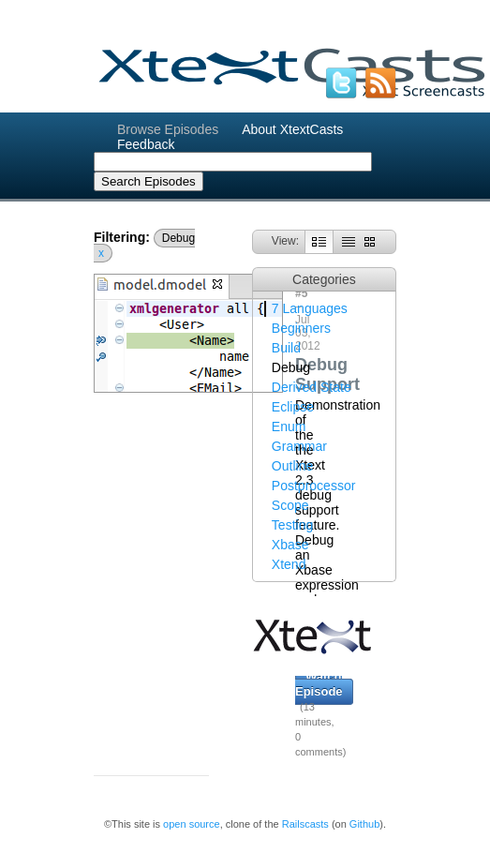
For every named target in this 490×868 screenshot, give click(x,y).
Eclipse (293, 407)
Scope (290, 505)
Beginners (301, 328)
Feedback (146, 144)
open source (192, 824)
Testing (292, 525)
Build (286, 348)
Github (364, 824)
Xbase (290, 545)
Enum (289, 427)
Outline (292, 466)
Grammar (299, 446)
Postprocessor (313, 486)
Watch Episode (319, 684)
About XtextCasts (292, 129)
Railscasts (305, 824)
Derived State (312, 387)
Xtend (289, 564)
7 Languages (310, 308)
